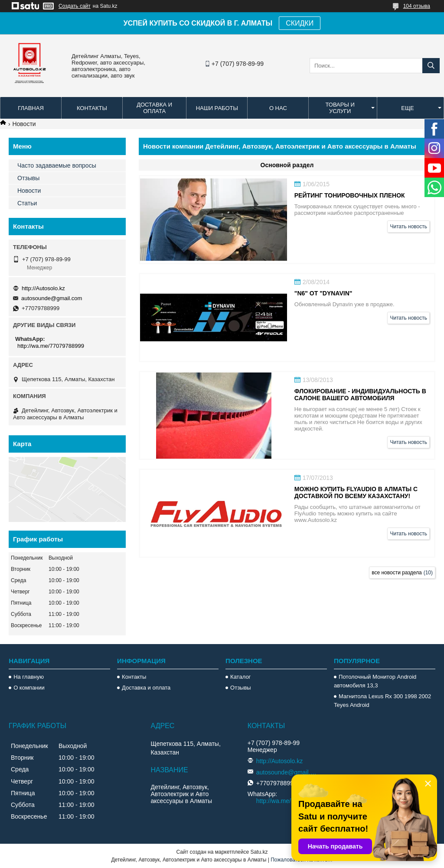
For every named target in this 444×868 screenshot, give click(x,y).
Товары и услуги (340, 108)
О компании (29, 688)
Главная (31, 108)
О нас (278, 108)
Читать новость (408, 227)
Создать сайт (75, 6)
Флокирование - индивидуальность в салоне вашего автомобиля (360, 395)
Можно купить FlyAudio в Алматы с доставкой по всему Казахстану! (356, 492)
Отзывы (28, 178)
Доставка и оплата (154, 108)
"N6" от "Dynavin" (323, 293)
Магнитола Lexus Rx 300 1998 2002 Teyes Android (382, 701)
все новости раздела (397, 573)
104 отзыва (417, 6)
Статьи (27, 203)
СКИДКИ (300, 23)
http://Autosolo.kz (43, 288)
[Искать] (431, 66)
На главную (29, 677)
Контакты (92, 108)
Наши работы (217, 108)
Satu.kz (259, 852)
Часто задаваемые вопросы (57, 165)
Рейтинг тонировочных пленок (350, 195)
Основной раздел (287, 165)
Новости (29, 191)
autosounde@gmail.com (52, 298)
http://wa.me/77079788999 (51, 346)
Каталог (240, 677)
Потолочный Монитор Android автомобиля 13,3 (375, 681)
